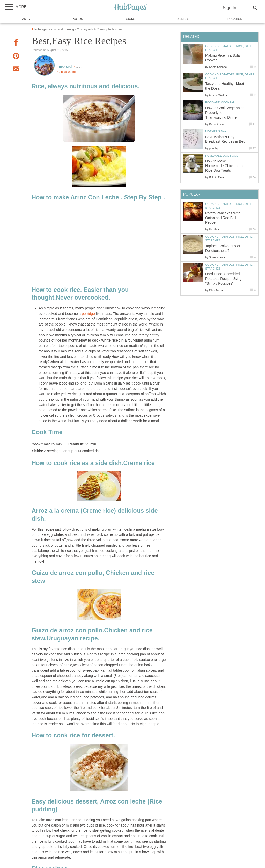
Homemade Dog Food (222, 156)
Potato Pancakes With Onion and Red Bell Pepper (223, 218)
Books (130, 19)
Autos (78, 19)
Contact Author (67, 72)
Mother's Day (216, 131)
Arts (26, 19)
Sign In (230, 8)
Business (182, 19)
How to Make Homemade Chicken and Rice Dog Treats (225, 166)
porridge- (89, 314)
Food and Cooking (220, 102)
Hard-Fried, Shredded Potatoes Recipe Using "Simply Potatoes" (223, 279)
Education (234, 19)
